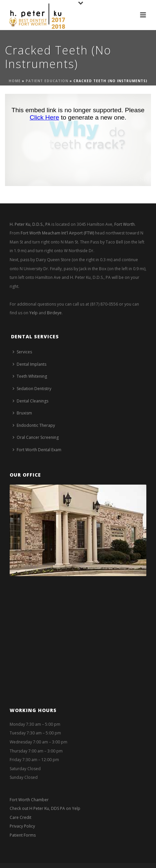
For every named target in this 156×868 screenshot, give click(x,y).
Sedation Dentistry (32, 389)
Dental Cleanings (30, 401)
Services (22, 352)
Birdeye (54, 313)
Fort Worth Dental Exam (37, 450)
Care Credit (20, 817)
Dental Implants (29, 364)
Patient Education (47, 81)
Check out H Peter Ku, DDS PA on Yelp (45, 808)
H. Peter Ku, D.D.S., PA (30, 224)
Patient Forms (23, 835)
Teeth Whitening (30, 376)
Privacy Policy (22, 826)
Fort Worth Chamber (29, 800)
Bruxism (22, 413)
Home (15, 81)
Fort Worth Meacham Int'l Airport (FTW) (57, 233)
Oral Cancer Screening (36, 437)
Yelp (33, 313)
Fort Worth (124, 224)
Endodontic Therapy (34, 425)
